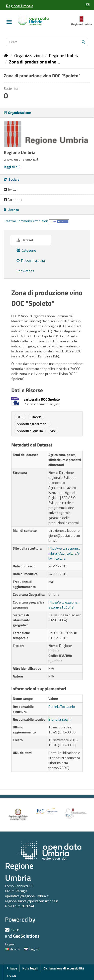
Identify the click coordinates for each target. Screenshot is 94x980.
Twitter (11, 189)
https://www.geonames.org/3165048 (64, 605)
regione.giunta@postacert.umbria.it (31, 901)
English (32, 949)
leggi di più (12, 167)
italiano (13, 949)
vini (53, 431)
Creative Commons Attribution (26, 221)
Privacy (12, 968)
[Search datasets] (47, 42)
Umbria (36, 417)
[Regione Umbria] (20, 6)
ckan (15, 930)
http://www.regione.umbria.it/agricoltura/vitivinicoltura (64, 553)
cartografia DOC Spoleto (42, 399)
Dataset (25, 240)
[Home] (6, 56)
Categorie (26, 250)
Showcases (25, 271)
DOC (20, 417)
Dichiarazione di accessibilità (64, 968)
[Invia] (83, 42)
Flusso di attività (31, 260)
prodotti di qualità (30, 431)
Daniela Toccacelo (62, 706)
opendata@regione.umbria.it (27, 896)
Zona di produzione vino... (35, 62)
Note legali (30, 968)
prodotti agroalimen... (33, 424)
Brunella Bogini (60, 719)
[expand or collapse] (9, 22)
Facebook (13, 200)
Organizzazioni (28, 56)
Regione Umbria (64, 56)
